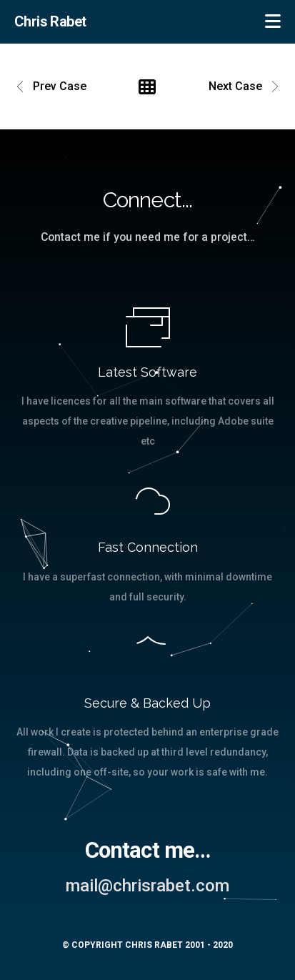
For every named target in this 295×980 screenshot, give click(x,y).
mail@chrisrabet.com (147, 886)
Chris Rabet (50, 21)
